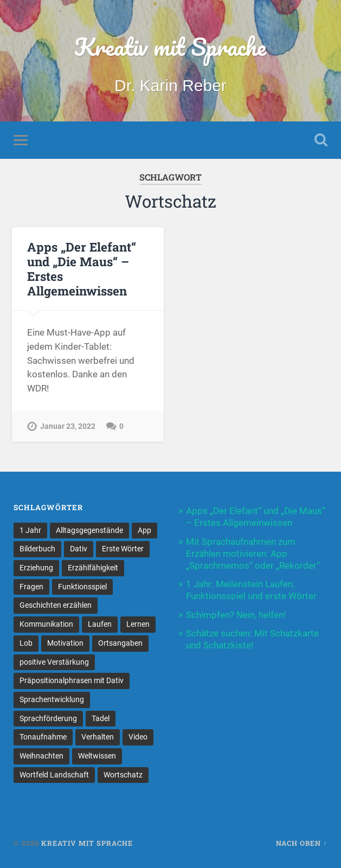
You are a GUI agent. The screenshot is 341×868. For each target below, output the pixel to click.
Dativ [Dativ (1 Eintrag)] (79, 549)
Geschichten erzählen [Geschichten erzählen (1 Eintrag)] (56, 605)
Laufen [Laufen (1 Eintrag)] (100, 624)
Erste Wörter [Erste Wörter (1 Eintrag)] (123, 549)
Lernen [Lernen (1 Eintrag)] (138, 624)
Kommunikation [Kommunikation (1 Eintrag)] (46, 624)
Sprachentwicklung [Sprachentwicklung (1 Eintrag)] (52, 699)
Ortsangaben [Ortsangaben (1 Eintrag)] (120, 643)
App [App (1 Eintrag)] (144, 530)
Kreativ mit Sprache (170, 46)
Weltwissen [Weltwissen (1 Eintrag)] (97, 756)
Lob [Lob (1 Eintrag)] (26, 643)
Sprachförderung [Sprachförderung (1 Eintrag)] (48, 718)
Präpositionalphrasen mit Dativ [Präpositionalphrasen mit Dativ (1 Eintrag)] (72, 680)
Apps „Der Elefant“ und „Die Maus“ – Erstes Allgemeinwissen (82, 269)
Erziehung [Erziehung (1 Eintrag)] (36, 568)
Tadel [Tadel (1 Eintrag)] (101, 718)
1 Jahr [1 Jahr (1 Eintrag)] (30, 530)
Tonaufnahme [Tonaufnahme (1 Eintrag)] (43, 737)
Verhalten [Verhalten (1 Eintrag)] (98, 737)
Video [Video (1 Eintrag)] (138, 737)
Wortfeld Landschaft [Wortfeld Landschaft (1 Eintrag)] (54, 775)
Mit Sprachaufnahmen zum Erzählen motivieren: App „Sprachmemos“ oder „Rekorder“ (253, 554)
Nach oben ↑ (301, 843)
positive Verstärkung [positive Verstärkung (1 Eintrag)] (54, 662)
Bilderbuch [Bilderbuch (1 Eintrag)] (37, 549)
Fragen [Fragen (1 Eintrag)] (31, 587)
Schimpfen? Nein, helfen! (236, 615)
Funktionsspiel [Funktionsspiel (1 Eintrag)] (82, 587)
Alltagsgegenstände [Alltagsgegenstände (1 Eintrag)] (89, 530)
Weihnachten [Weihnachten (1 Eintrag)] (41, 756)
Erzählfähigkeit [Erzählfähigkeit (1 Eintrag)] (93, 568)
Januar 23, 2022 (68, 426)
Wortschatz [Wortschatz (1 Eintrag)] (123, 775)
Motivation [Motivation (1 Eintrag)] (65, 643)
